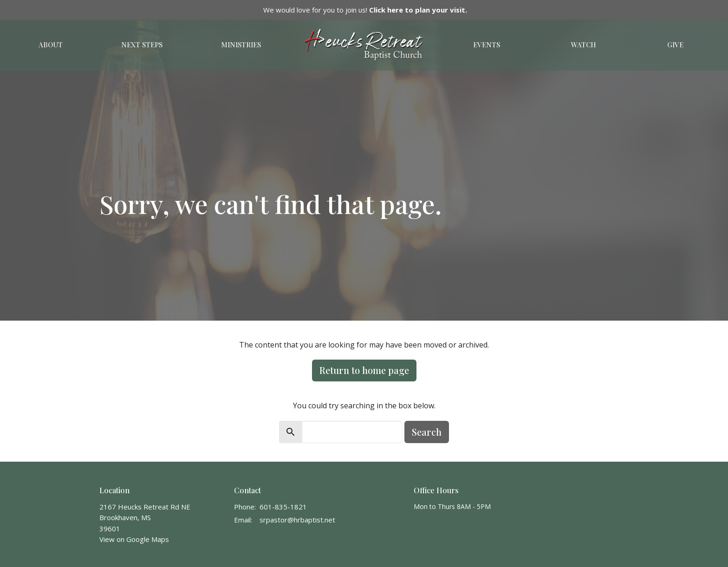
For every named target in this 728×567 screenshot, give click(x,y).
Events (487, 45)
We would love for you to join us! (365, 10)
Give (675, 45)
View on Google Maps (134, 539)
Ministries (241, 45)
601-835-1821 (283, 507)
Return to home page (364, 370)
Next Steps (142, 45)
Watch (584, 45)
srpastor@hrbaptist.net (297, 520)
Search (427, 432)
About (51, 45)
